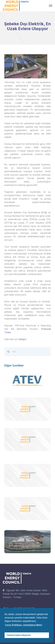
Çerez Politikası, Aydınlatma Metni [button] (23, 625)
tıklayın (22, 339)
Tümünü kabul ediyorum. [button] (19, 635)
